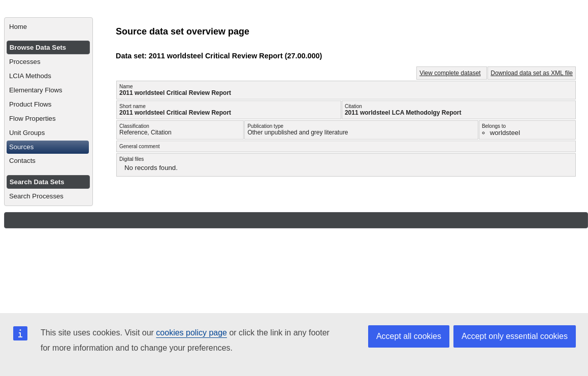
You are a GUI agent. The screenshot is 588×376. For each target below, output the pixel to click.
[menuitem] (48, 27)
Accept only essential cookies (515, 336)
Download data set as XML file (532, 73)
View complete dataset (450, 73)
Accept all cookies (409, 336)
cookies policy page (191, 333)
